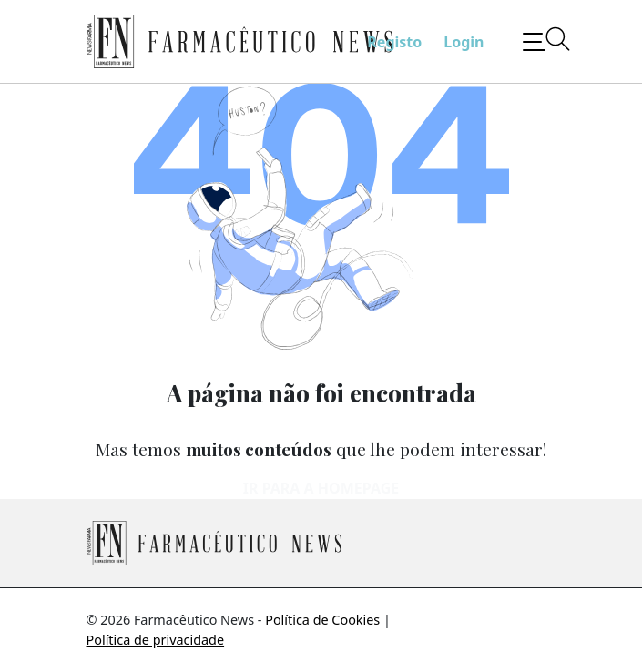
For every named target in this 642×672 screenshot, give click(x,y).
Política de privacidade (156, 640)
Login (464, 42)
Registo (394, 42)
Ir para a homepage (321, 488)
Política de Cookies (322, 620)
